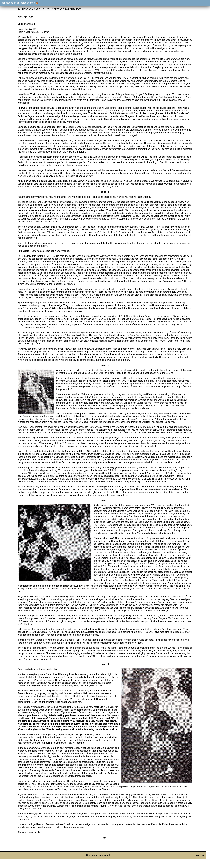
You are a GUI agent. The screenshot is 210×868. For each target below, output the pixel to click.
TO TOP (200, 856)
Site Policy (92, 855)
